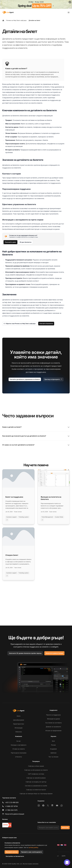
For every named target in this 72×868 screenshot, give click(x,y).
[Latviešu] (58, 845)
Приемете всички (12, 852)
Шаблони (53, 753)
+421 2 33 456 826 (12, 802)
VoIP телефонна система (36, 774)
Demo (19, 716)
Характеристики (19, 724)
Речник (53, 745)
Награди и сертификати (19, 745)
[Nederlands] (62, 845)
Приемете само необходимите (31, 852)
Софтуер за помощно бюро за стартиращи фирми (36, 794)
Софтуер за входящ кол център (36, 782)
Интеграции (19, 728)
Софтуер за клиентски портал (36, 790)
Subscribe (65, 827)
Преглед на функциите (53, 379)
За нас (19, 741)
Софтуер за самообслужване (36, 778)
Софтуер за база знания (36, 766)
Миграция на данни (53, 719)
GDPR (64, 856)
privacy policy (34, 847)
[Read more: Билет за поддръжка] (18, 497)
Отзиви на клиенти (19, 749)
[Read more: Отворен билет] (18, 554)
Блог (53, 741)
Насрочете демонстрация (54, 653)
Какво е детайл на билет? (36, 427)
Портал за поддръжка (53, 715)
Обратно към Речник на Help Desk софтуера (20, 324)
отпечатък (19, 757)
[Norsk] (65, 845)
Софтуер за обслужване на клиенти (36, 770)
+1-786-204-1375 (11, 810)
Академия (53, 749)
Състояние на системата (53, 723)
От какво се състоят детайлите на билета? (36, 445)
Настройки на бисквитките (15, 856)
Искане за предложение (53, 731)
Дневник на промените (53, 727)
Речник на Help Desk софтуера (16, 20)
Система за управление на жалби (36, 786)
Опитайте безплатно (46, 324)
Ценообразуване (19, 720)
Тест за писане (53, 757)
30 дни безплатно (26, 242)
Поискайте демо (10, 242)
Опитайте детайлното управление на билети (25, 379)
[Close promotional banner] (70, 2)
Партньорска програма (19, 753)
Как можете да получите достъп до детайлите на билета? (36, 436)
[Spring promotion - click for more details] (36, 4)
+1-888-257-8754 (11, 806)
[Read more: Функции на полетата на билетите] (54, 497)
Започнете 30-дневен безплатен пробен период (25, 653)
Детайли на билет (34, 20)
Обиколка (19, 732)
